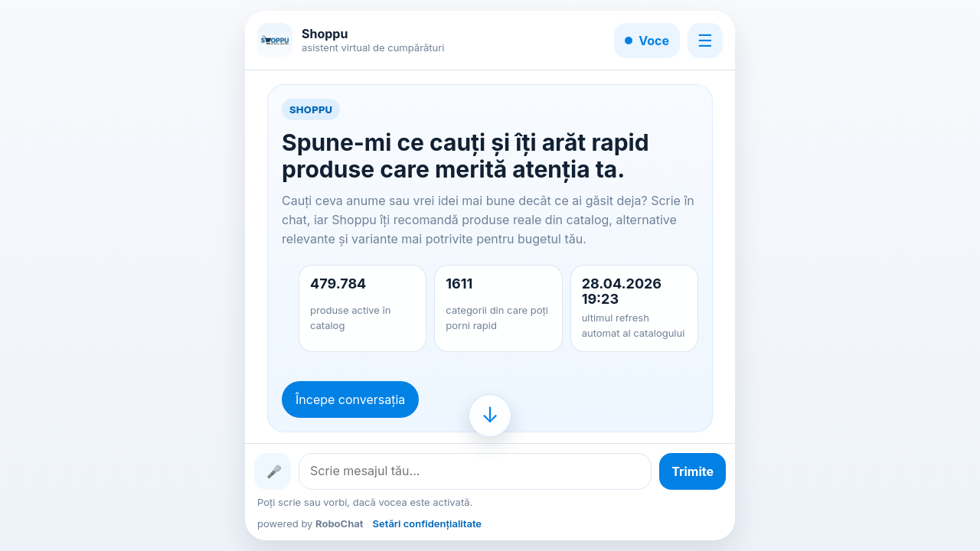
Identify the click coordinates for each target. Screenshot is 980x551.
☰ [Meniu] (705, 41)
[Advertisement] (102, 275)
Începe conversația (350, 399)
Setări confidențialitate (427, 523)
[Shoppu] (275, 41)
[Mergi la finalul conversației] (490, 416)
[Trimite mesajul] (693, 471)
